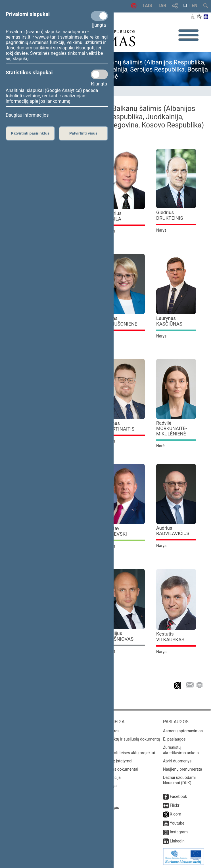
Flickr (175, 805)
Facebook (178, 796)
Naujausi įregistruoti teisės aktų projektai (119, 753)
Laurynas (169, 321)
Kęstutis (170, 637)
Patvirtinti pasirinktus (30, 133)
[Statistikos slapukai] (99, 74)
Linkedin (177, 841)
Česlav (116, 531)
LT (186, 6)
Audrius (173, 531)
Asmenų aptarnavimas (183, 731)
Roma (121, 321)
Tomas (120, 426)
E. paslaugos (174, 739)
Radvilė (172, 428)
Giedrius (170, 215)
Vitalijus (119, 636)
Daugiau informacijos (27, 115)
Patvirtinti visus (83, 133)
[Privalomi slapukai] (99, 16)
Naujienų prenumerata (183, 769)
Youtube (177, 823)
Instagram (179, 832)
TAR (162, 6)
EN (195, 6)
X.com (176, 814)
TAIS (147, 6)
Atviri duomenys (177, 761)
